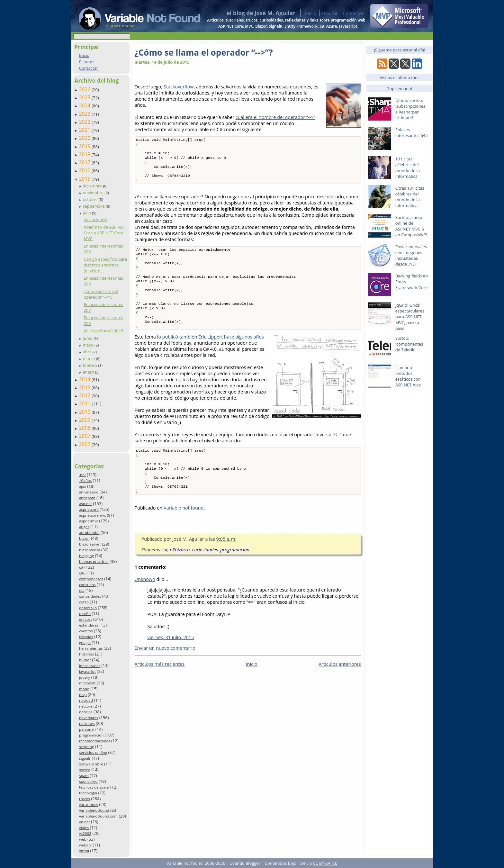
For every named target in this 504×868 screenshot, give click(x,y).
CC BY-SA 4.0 (325, 863)
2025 (85, 97)
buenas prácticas (94, 561)
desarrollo (88, 608)
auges (84, 527)
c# (81, 567)
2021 (85, 130)
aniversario (89, 492)
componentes (91, 579)
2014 (85, 379)
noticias (86, 712)
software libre (91, 764)
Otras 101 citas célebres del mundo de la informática (410, 197)
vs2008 (85, 833)
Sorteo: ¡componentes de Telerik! (409, 344)
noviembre (94, 193)
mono (84, 689)
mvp (83, 695)
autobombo (89, 533)
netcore (86, 706)
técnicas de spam (94, 787)
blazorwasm (90, 550)
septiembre (94, 206)
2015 (85, 179)
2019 (85, 146)
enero (89, 372)
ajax (83, 486)
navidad (86, 700)
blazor (85, 538)
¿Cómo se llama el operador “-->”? (101, 294)
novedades (89, 718)
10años (85, 480)
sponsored (88, 781)
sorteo (85, 770)
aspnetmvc (89, 521)
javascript (87, 671)
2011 (85, 403)
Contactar (353, 13)
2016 (85, 170)
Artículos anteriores (340, 688)
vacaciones (89, 805)
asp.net (85, 504)
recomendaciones (95, 741)
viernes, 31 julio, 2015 (171, 662)
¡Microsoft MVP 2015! (104, 331)
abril (87, 352)
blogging (86, 556)
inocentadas (90, 666)
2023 (85, 114)
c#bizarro (180, 574)
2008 (85, 428)
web (83, 839)
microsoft (87, 683)
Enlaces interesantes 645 (412, 132)
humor (85, 660)
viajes (84, 828)
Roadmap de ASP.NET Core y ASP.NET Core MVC (104, 233)
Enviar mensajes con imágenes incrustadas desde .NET (411, 255)
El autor (329, 13)
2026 (85, 89)
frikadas (86, 637)
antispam (87, 498)
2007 (85, 436)
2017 (85, 162)
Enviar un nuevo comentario (165, 672)
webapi (85, 845)
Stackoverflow (179, 87)
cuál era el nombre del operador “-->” (275, 117)
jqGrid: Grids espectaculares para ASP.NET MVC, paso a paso (410, 317)
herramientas (91, 648)
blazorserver (90, 544)
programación (91, 735)
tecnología (88, 793)
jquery (85, 677)
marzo (89, 358)
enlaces (86, 619)
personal (87, 729)
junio (88, 338)
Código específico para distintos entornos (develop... (105, 265)
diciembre (93, 186)
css (82, 590)
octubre (91, 199)
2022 (85, 122)
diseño (85, 614)
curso (84, 602)
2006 (85, 444)
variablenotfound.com (98, 816)
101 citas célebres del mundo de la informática (408, 167)
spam (84, 776)
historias (87, 654)
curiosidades (90, 596)
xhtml (84, 851)
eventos (86, 631)
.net (82, 475)
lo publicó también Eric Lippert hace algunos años (211, 355)
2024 (85, 105)
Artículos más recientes (160, 688)
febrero (90, 365)
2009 (85, 420)
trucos (85, 799)
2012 (85, 395)
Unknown (145, 604)
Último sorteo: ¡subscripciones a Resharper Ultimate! (410, 109)
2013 (85, 387)
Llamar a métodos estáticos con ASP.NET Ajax (408, 376)
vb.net (85, 822)
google (85, 642)
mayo (88, 345)
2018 (85, 154)
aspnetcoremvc (92, 515)
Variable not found (184, 532)
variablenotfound (94, 810)
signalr (85, 758)
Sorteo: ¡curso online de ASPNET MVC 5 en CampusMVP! (411, 226)
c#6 (82, 573)
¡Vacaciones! (95, 220)
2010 (85, 412)
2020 (85, 138)
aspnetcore (89, 509)
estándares (89, 625)
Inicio (311, 13)
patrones (87, 723)
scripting (87, 747)
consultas (87, 585)
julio (87, 213)
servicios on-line (93, 752)
